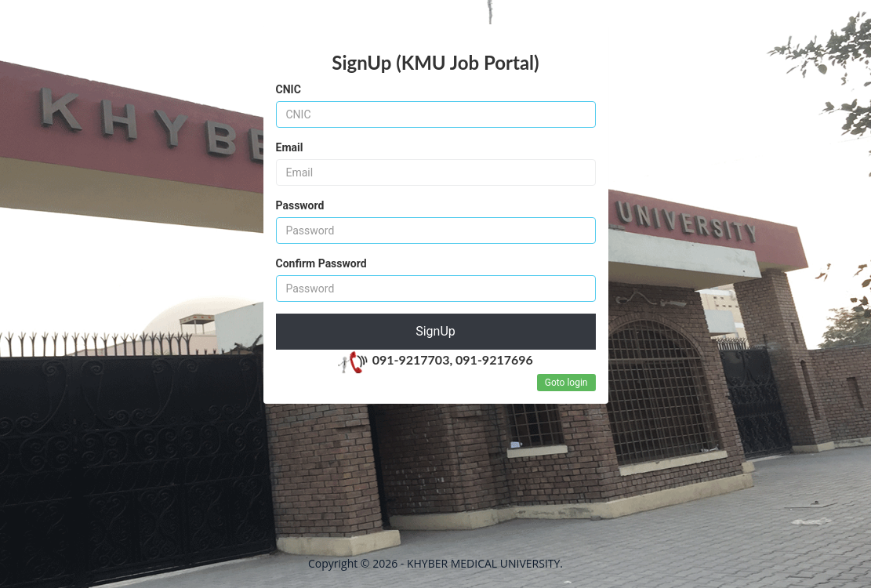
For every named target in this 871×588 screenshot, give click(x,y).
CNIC (289, 89)
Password (300, 205)
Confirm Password (321, 263)
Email (290, 147)
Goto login (566, 383)
